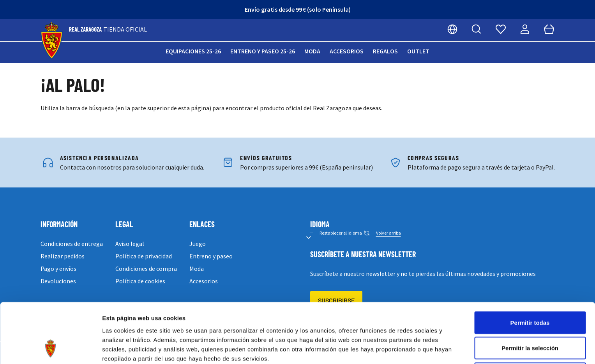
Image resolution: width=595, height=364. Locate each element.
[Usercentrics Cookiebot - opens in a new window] (50, 349)
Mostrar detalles (422, 349)
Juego (198, 244)
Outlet (418, 51)
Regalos (385, 51)
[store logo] (52, 41)
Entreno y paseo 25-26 (263, 51)
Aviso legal (130, 244)
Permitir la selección (530, 294)
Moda (312, 51)
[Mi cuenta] (525, 29)
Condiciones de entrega (72, 244)
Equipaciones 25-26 (193, 51)
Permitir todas (530, 268)
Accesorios (347, 51)
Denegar (530, 319)
